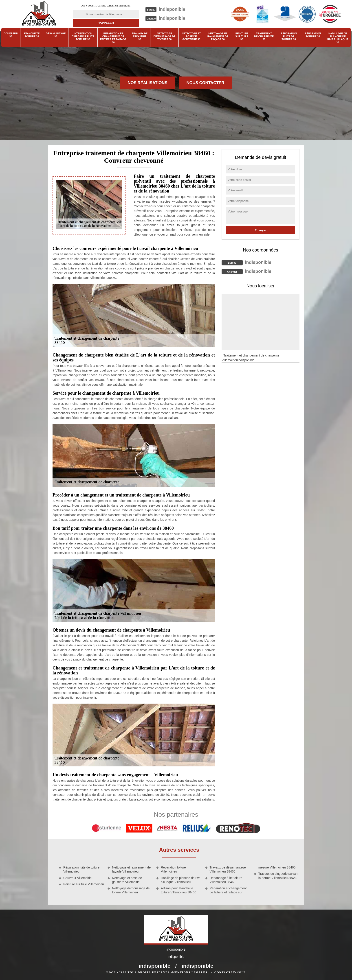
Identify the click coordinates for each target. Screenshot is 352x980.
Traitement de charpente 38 (264, 36)
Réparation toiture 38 (313, 35)
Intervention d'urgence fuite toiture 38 (83, 36)
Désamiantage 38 (56, 35)
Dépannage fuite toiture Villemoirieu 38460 (226, 880)
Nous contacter (206, 83)
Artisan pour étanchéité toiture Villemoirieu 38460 (178, 890)
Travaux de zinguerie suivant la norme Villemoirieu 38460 (278, 876)
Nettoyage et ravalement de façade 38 (218, 36)
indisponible (172, 9)
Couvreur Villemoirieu (78, 878)
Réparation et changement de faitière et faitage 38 (113, 38)
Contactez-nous (230, 972)
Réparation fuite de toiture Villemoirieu (81, 869)
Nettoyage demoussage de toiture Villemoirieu (131, 890)
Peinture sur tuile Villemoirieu (84, 884)
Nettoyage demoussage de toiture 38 (165, 36)
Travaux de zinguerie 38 (140, 36)
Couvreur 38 (11, 35)
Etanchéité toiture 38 (32, 35)
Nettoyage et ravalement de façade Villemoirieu (131, 869)
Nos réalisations (148, 83)
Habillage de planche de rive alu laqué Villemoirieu (181, 880)
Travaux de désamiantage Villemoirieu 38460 (228, 869)
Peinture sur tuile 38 (242, 36)
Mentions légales (190, 972)
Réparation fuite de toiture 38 (289, 36)
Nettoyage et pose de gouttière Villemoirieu (127, 880)
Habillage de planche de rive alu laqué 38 (338, 38)
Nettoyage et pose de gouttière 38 (191, 36)
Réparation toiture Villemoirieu (173, 869)
